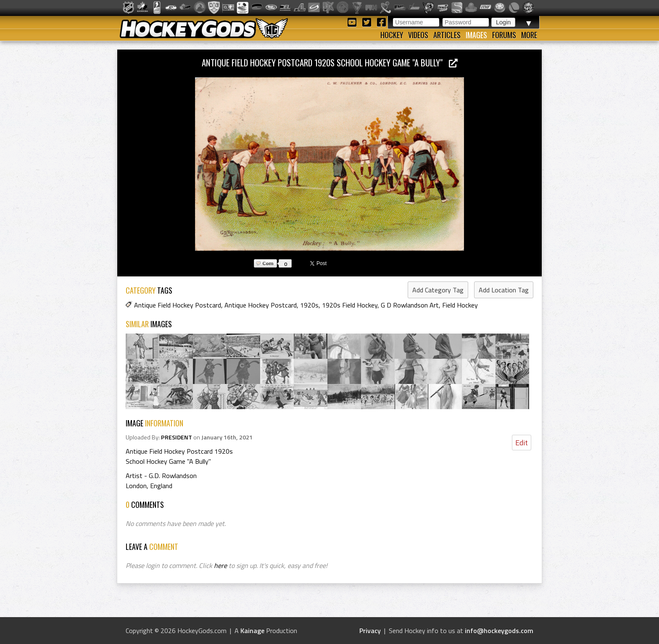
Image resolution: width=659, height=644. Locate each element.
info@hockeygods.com (499, 631)
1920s (309, 305)
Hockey (392, 35)
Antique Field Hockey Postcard (178, 305)
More (529, 35)
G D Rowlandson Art (410, 305)
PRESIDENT (177, 437)
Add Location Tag (504, 290)
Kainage (252, 631)
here (220, 565)
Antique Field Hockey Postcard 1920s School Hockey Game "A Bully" (330, 62)
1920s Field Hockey (350, 305)
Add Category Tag (438, 290)
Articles (447, 35)
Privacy (370, 631)
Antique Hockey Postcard (261, 305)
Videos (418, 35)
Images (476, 35)
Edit (522, 443)
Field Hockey (460, 305)
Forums (504, 35)
